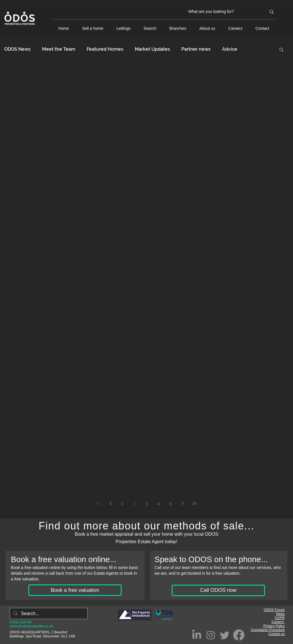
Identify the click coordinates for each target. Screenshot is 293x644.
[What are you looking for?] (223, 12)
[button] (281, 50)
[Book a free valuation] (75, 590)
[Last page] (195, 503)
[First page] (98, 503)
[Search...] (48, 614)
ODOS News (17, 49)
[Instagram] (211, 635)
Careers (278, 622)
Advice (230, 49)
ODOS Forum (274, 610)
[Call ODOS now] (218, 590)
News (280, 614)
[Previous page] (110, 503)
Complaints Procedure (268, 630)
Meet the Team (59, 49)
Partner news (196, 49)
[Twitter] (225, 635)
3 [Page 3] (147, 503)
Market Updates (152, 49)
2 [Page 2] (135, 503)
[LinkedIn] (197, 635)
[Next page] (183, 503)
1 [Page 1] (122, 503)
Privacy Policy (274, 626)
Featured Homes (105, 49)
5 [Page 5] (171, 503)
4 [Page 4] (159, 503)
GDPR (280, 618)
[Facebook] (239, 635)
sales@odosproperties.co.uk (31, 626)
